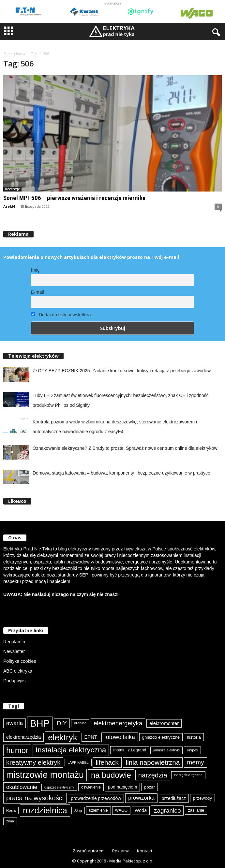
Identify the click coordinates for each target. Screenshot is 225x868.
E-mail (37, 292)
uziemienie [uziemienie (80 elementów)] (98, 810)
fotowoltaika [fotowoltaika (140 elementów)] (120, 737)
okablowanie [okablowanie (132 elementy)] (22, 787)
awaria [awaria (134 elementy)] (15, 723)
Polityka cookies (20, 661)
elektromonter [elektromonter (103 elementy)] (164, 723)
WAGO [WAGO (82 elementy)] (121, 810)
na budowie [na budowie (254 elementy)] (111, 775)
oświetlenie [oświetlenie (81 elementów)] (91, 787)
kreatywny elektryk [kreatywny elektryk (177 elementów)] (33, 762)
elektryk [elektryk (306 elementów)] (62, 737)
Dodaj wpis (14, 681)
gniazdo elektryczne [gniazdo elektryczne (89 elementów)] (161, 737)
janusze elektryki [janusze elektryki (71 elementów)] (166, 750)
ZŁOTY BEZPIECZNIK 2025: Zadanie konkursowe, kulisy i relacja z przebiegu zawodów (122, 371)
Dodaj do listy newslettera (61, 315)
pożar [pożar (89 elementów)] (150, 787)
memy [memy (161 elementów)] (195, 762)
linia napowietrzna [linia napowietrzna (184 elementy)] (153, 762)
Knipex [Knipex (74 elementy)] (193, 750)
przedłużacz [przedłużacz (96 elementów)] (174, 798)
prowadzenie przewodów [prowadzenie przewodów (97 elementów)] (96, 798)
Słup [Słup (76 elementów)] (78, 811)
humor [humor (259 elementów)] (17, 750)
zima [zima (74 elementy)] (10, 821)
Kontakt (145, 851)
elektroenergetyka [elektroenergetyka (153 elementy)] (118, 723)
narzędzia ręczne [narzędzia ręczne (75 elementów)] (188, 775)
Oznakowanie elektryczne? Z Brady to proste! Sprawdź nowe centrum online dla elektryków (125, 448)
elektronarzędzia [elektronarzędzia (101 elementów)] (23, 737)
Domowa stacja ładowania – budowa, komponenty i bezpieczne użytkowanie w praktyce (121, 473)
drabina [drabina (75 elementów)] (80, 723)
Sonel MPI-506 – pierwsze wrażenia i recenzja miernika (74, 198)
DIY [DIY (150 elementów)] (62, 723)
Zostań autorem (89, 851)
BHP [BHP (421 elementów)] (40, 723)
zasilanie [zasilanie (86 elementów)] (196, 810)
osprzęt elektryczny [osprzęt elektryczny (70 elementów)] (59, 787)
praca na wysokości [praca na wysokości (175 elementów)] (35, 798)
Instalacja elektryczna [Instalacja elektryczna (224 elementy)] (71, 750)
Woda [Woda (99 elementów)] (141, 810)
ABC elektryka (18, 671)
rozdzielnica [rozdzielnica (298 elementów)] (45, 810)
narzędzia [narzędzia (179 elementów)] (153, 775)
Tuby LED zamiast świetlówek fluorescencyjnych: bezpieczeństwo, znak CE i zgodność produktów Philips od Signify (121, 400)
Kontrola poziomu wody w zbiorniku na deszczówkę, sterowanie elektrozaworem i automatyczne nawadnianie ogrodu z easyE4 (115, 427)
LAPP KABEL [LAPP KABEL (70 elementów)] (78, 762)
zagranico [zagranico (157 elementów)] (167, 811)
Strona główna (14, 54)
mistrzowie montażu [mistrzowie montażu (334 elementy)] (45, 775)
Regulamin (14, 642)
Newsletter (14, 651)
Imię (35, 270)
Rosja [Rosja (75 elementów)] (11, 810)
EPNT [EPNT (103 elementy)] (91, 737)
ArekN (9, 206)
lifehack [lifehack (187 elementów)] (107, 762)
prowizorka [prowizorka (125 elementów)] (141, 798)
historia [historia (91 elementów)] (194, 737)
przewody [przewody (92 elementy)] (202, 798)
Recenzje (12, 189)
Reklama (121, 851)
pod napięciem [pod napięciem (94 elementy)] (123, 787)
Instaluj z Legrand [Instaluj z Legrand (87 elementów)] (130, 750)
